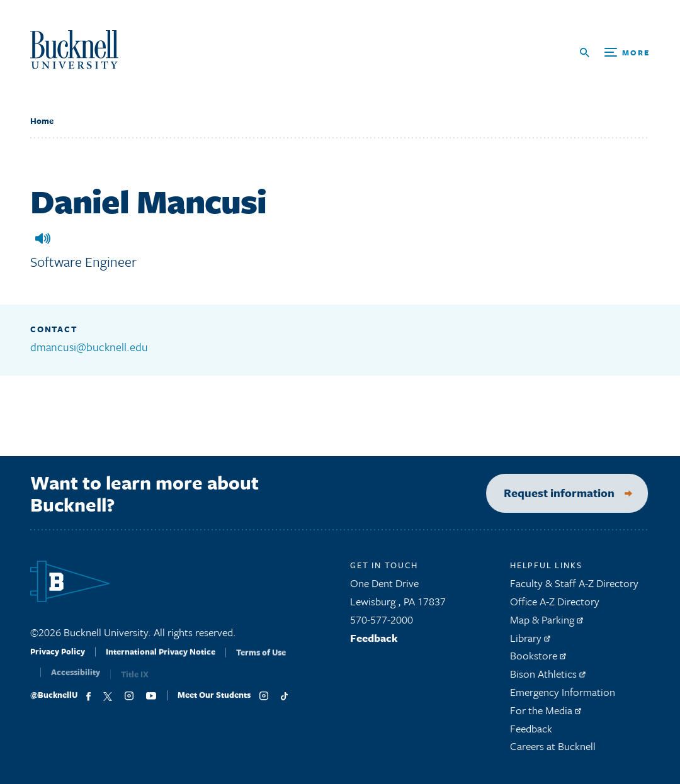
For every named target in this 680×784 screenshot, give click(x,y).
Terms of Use (261, 661)
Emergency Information (563, 696)
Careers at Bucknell (553, 750)
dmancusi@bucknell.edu (89, 347)
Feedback (374, 641)
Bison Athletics (548, 678)
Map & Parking (547, 624)
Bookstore (538, 660)
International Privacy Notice (161, 661)
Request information (549, 493)
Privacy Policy (58, 659)
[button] (43, 238)
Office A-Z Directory (555, 606)
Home (42, 121)
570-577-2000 (382, 624)
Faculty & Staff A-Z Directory (574, 587)
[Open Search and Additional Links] (615, 53)
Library (530, 641)
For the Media (546, 714)
